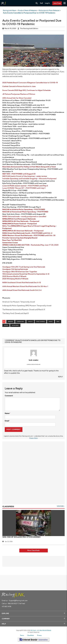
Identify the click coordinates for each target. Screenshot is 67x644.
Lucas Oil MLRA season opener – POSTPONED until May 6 (25, 186)
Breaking (10, 322)
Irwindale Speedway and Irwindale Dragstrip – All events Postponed (29, 179)
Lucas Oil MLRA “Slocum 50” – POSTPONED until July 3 (24, 188)
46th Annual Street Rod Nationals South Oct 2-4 (22, 290)
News (58, 322)
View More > (61, 506)
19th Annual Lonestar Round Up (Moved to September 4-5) (26, 274)
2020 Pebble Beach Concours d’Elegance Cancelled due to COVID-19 (30, 83)
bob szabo (34, 360)
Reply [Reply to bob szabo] (60, 377)
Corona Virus (20, 322)
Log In (47, 3)
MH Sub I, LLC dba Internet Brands (41, 630)
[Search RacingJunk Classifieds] (37, 3)
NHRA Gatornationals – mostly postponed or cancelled (24, 217)
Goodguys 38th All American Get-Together (20, 272)
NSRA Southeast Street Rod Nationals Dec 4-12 (22, 283)
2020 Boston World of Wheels (14, 276)
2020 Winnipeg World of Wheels (15, 279)
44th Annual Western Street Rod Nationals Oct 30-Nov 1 (25, 286)
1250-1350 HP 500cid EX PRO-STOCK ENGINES (21, 537)
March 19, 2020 (10, 28)
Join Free (57, 3)
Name (7, 413)
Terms (22, 635)
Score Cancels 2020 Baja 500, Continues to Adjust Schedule (27, 90)
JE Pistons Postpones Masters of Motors (19, 94)
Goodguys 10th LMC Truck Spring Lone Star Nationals (24, 267)
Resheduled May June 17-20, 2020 (45, 245)
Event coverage (40, 322)
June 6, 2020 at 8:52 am (33, 364)
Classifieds (30, 635)
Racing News (15, 325)
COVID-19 (30, 322)
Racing (6, 325)
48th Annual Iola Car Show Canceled (17, 98)
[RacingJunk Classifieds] (4, 3)
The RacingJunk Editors (29, 28)
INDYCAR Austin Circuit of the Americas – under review (25, 176)
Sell (41, 3)
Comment (9, 396)
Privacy (39, 635)
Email (7, 421)
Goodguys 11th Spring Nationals (15, 269)
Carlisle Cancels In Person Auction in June (19, 86)
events (51, 322)
